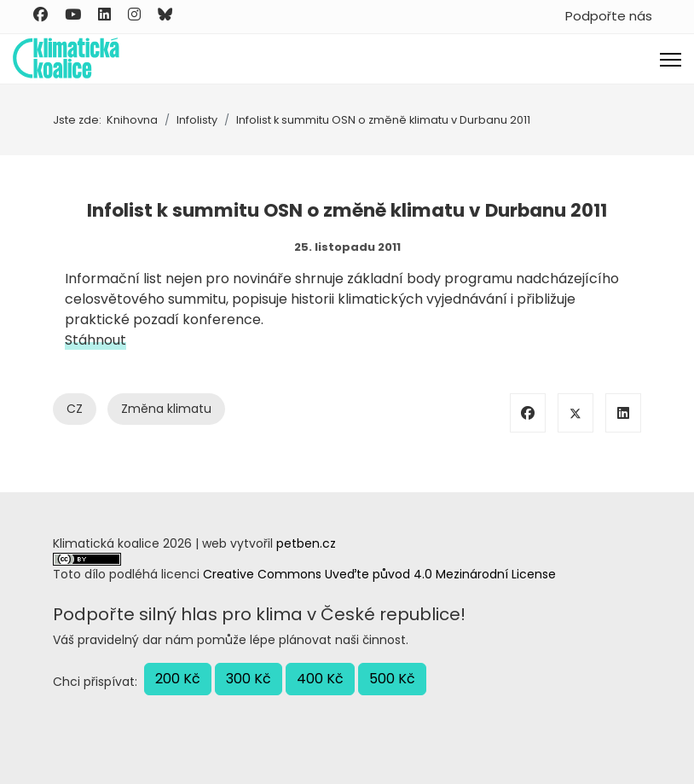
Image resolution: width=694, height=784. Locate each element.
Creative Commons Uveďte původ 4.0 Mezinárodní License (379, 574)
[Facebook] (40, 15)
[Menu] (671, 60)
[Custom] (165, 15)
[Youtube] (73, 15)
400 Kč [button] (320, 679)
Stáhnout (95, 340)
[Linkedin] (104, 15)
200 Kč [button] (178, 679)
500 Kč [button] (392, 679)
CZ (75, 409)
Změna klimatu (166, 409)
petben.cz (306, 543)
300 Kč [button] (249, 679)
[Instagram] (134, 15)
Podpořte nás (609, 16)
